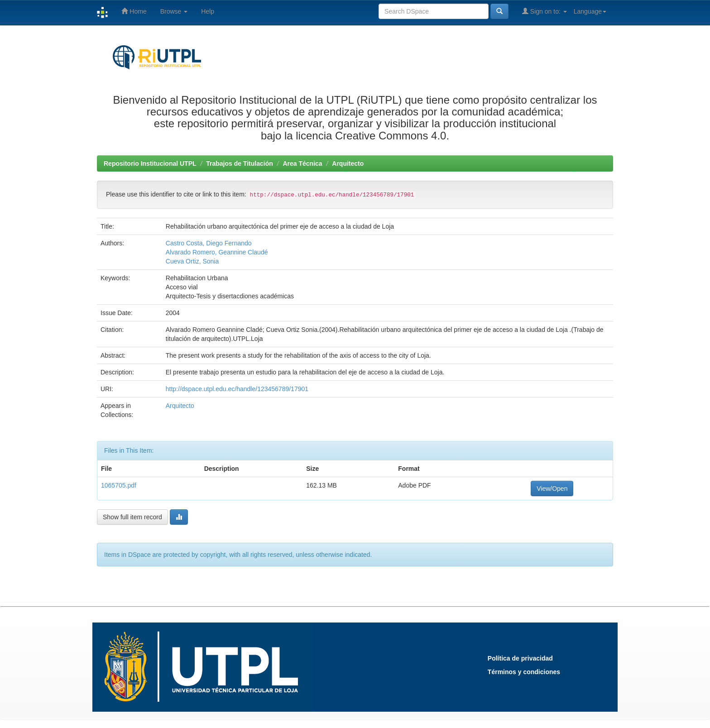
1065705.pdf (119, 485)
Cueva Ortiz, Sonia (192, 261)
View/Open (552, 489)
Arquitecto (348, 163)
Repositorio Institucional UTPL (150, 163)
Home (134, 11)
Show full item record (132, 517)
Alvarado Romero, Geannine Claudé (217, 252)
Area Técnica (302, 163)
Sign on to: (544, 11)
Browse (174, 11)
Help (208, 11)
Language (590, 11)
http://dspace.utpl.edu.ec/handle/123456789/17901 (237, 389)
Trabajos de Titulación (240, 163)
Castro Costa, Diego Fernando (209, 243)
